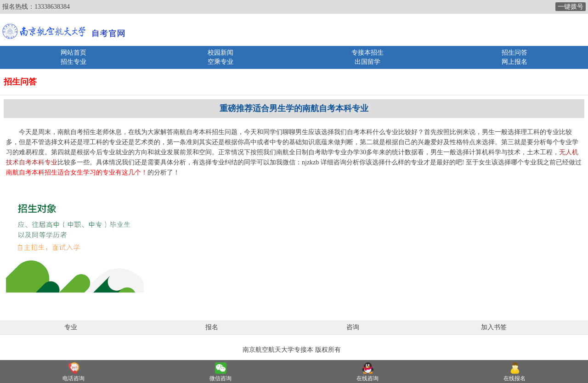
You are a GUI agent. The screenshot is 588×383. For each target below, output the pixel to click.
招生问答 (514, 53)
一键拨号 (571, 7)
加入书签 (494, 327)
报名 (212, 327)
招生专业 (73, 62)
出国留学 (367, 62)
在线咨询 (367, 378)
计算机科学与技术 (495, 152)
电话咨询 (73, 378)
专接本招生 (367, 53)
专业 (71, 327)
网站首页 (73, 53)
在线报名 (514, 378)
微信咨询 (220, 378)
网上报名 (514, 62)
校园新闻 (220, 53)
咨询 (353, 327)
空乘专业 (220, 62)
